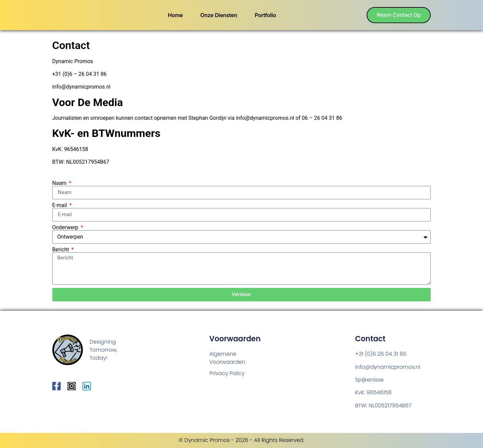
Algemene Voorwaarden (227, 358)
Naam (60, 183)
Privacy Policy (227, 373)
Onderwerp (66, 228)
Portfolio (265, 15)
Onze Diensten (218, 15)
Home (175, 15)
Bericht (61, 250)
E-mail (60, 205)
